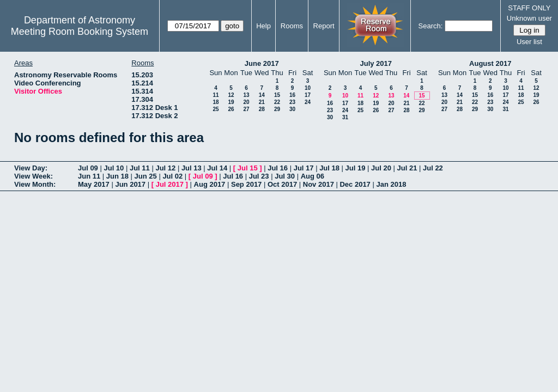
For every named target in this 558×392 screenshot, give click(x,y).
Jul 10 (114, 168)
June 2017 (262, 63)
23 (292, 102)
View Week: (34, 176)
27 (246, 109)
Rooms (292, 26)
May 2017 (94, 184)
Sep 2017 (246, 184)
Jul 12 (165, 168)
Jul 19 (356, 168)
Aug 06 (313, 176)
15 (277, 95)
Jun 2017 (130, 184)
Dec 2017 (355, 184)
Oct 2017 (282, 184)
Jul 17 (304, 168)
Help (263, 26)
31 (345, 117)
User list (529, 42)
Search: (431, 26)
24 (308, 102)
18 (216, 102)
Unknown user (529, 18)
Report (324, 26)
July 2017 (376, 63)
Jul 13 (192, 168)
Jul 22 (433, 168)
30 (292, 109)
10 (308, 88)
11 (216, 95)
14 (262, 95)
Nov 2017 (319, 184)
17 (308, 95)
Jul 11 (140, 168)
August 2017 (490, 63)
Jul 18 (329, 168)
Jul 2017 (170, 184)
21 (262, 102)
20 (246, 102)
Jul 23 (259, 176)
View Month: (35, 184)
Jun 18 (117, 176)
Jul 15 (248, 168)
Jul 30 (285, 176)
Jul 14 (217, 168)
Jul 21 (407, 168)
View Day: (31, 168)
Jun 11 (89, 176)
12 (231, 95)
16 (292, 95)
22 (277, 102)
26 (231, 109)
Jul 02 (172, 176)
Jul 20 (381, 168)
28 (262, 109)
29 (277, 109)
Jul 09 (88, 168)
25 (216, 109)
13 (246, 95)
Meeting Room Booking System (80, 32)
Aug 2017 (210, 184)
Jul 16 (278, 168)
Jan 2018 (391, 184)
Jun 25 (146, 176)
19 (231, 102)
